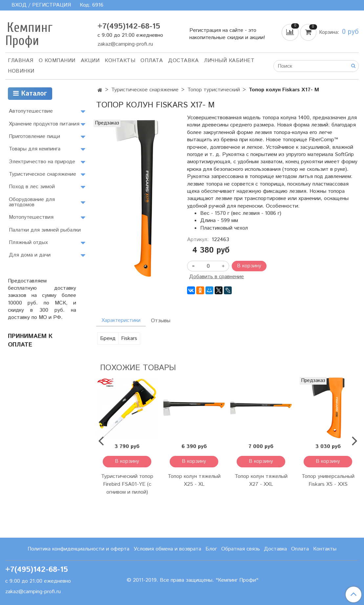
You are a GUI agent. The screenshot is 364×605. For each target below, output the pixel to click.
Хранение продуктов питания (44, 124)
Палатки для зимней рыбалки (45, 230)
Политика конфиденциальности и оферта (78, 549)
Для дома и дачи (30, 255)
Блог (211, 549)
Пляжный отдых (28, 243)
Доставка (183, 61)
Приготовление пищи (34, 136)
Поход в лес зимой (32, 187)
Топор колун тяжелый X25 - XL (194, 480)
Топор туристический (214, 90)
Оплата (152, 61)
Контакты (120, 61)
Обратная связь (241, 549)
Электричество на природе (42, 162)
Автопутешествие (31, 111)
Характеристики (121, 320)
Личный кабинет (229, 61)
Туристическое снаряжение (145, 90)
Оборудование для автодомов (32, 202)
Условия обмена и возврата (167, 549)
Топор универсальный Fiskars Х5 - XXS (328, 480)
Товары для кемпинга (35, 149)
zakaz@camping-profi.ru (125, 44)
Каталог (30, 94)
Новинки (21, 71)
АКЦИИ (90, 61)
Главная (21, 61)
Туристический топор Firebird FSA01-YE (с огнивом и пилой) (127, 484)
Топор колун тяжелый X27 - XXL (261, 480)
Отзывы (161, 321)
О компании (57, 61)
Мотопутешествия (31, 217)
